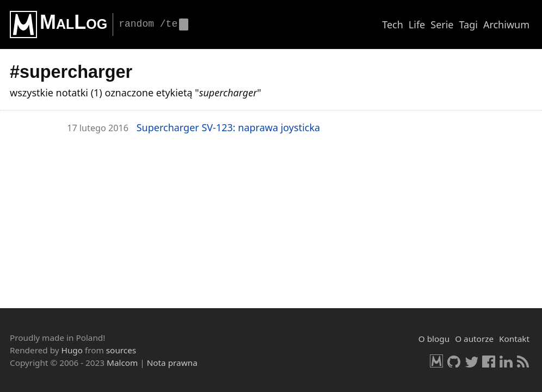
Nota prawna (172, 363)
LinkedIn (506, 361)
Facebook (489, 361)
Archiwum (506, 24)
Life (417, 24)
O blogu (434, 339)
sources (121, 350)
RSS (523, 361)
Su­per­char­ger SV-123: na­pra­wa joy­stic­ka (228, 127)
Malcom (122, 363)
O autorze (474, 339)
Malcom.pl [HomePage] (436, 361)
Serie (442, 24)
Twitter (471, 361)
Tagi (469, 24)
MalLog (73, 22)
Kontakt (514, 339)
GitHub (454, 361)
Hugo (72, 350)
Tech (393, 24)
